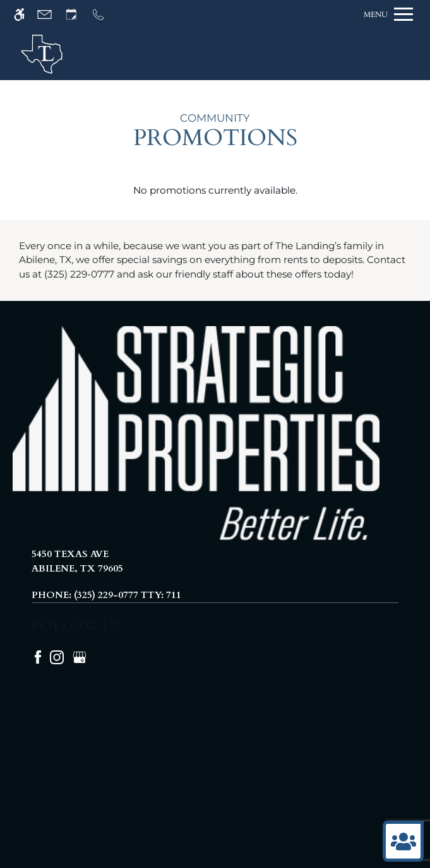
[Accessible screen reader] (25, 14)
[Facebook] (39, 656)
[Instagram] (58, 656)
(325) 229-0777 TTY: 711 (128, 595)
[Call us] (104, 14)
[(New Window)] (215, 561)
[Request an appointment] (77, 14)
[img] (42, 54)
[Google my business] (80, 656)
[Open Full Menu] (388, 14)
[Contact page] (50, 14)
